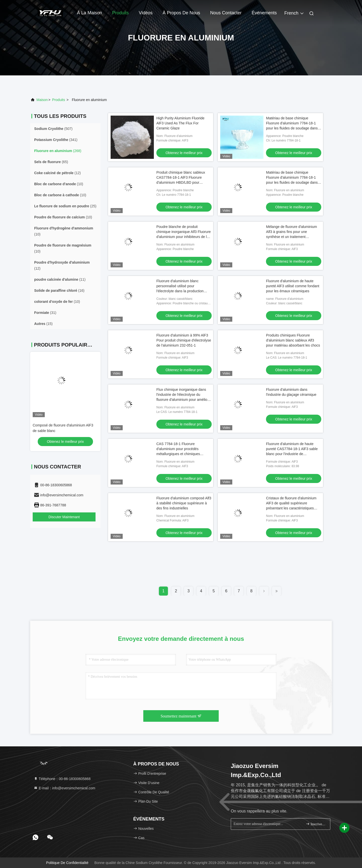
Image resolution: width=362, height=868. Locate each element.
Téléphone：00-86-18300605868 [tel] (62, 779)
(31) (45, 313)
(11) (60, 279)
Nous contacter (226, 13)
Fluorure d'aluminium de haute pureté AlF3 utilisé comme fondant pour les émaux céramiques (293, 286)
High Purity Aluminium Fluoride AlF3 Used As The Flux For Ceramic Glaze (180, 123)
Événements (264, 13)
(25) (65, 206)
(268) (58, 151)
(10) (59, 184)
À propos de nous (181, 13)
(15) (43, 324)
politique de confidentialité (67, 863)
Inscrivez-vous (316, 824)
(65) (51, 162)
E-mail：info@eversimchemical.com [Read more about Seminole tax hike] (64, 788)
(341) (56, 140)
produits (58, 100)
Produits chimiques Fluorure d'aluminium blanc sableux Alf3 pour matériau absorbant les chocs (293, 340)
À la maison (89, 13)
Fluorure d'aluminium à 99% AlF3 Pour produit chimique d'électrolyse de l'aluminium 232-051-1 (184, 340)
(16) (59, 291)
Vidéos (146, 13)
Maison (42, 100)
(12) (57, 173)
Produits (120, 13)
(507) (53, 129)
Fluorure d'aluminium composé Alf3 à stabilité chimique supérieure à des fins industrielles (184, 503)
